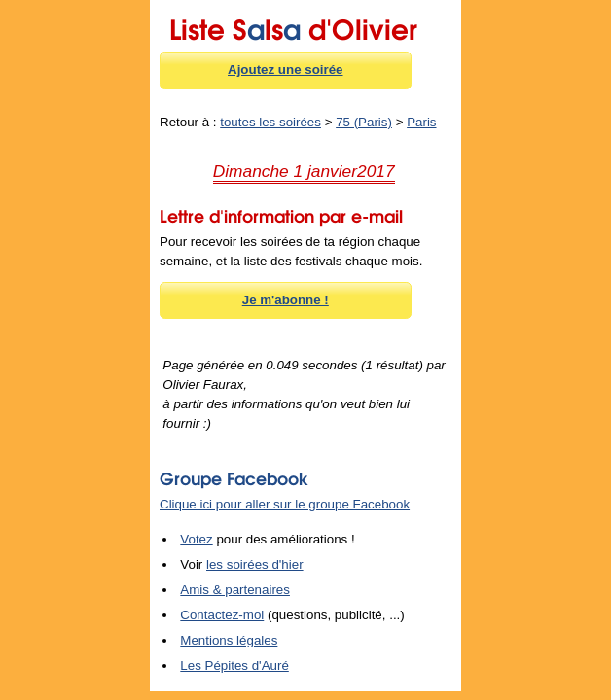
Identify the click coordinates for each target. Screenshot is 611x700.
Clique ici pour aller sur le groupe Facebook (285, 504)
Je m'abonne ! (286, 300)
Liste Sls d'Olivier (293, 26)
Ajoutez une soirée (286, 70)
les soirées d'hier (255, 564)
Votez (196, 539)
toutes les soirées (270, 122)
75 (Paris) (364, 122)
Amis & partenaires (235, 590)
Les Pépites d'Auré (234, 665)
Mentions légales (229, 640)
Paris (421, 122)
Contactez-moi (222, 615)
